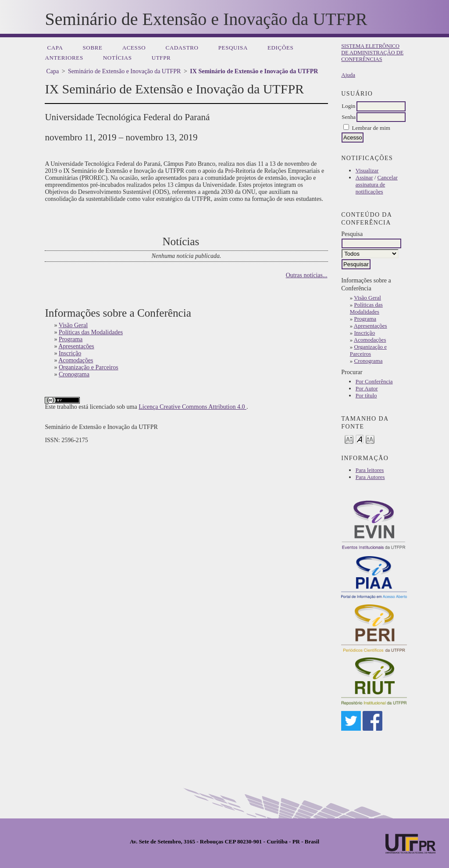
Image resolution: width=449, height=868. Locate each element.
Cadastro (182, 48)
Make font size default (360, 439)
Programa (365, 319)
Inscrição (365, 333)
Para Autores (370, 477)
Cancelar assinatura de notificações (377, 184)
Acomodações (370, 340)
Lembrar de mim (371, 128)
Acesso (134, 48)
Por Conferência (374, 381)
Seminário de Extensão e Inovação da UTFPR (124, 71)
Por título (366, 395)
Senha (349, 117)
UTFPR (161, 58)
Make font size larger (370, 439)
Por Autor (367, 388)
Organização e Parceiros (368, 350)
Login (348, 106)
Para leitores (370, 470)
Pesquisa (233, 48)
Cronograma (369, 361)
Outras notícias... (307, 275)
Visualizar (367, 170)
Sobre (92, 48)
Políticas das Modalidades (366, 308)
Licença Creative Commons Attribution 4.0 (192, 407)
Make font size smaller (349, 439)
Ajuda (348, 75)
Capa (55, 48)
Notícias (118, 58)
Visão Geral (367, 298)
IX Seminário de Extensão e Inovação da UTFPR (254, 71)
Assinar (364, 177)
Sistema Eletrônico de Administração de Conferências (372, 53)
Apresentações (371, 326)
